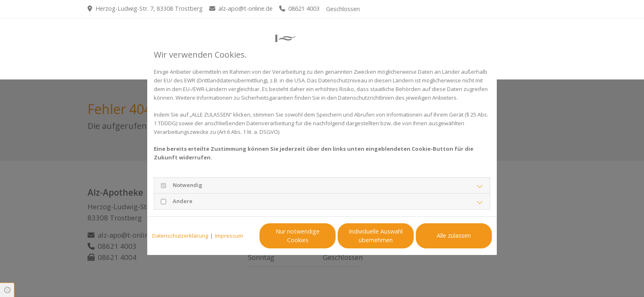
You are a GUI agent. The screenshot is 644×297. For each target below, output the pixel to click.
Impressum (229, 236)
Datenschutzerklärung (180, 236)
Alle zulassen (454, 235)
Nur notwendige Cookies (298, 236)
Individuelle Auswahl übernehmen (376, 236)
